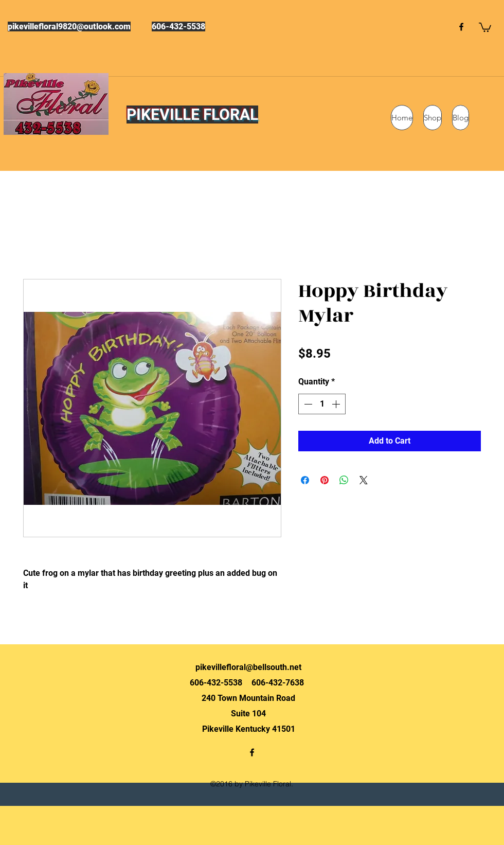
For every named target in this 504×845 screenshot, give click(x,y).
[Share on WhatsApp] (344, 480)
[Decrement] (307, 404)
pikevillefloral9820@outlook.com (69, 27)
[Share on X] (364, 480)
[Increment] (337, 404)
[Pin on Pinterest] (325, 480)
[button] (485, 27)
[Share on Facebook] (305, 480)
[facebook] (461, 27)
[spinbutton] (322, 404)
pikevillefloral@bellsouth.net (248, 667)
